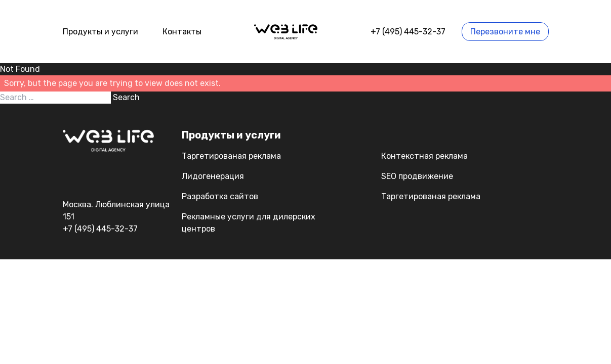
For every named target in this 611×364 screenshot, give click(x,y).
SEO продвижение (417, 176)
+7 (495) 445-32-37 (408, 32)
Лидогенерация (213, 176)
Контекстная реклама (424, 156)
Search (126, 97)
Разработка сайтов (220, 196)
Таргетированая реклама (231, 156)
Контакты (182, 32)
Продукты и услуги (100, 32)
